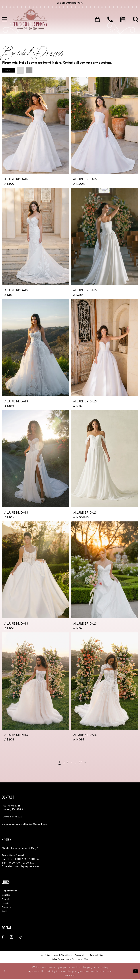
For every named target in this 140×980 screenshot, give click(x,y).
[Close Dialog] (5, 972)
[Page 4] (71, 763)
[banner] (31, 20)
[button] (97, 20)
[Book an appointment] (123, 20)
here (73, 976)
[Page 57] (83, 763)
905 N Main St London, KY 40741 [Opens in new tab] (13, 809)
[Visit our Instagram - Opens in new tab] (11, 938)
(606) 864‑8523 (12, 818)
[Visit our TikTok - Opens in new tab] (21, 938)
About (5, 900)
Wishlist (6, 896)
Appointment (9, 892)
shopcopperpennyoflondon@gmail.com (25, 825)
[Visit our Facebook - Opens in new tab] (3, 938)
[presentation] (36, 126)
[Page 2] (61, 763)
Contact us (70, 64)
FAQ (4, 913)
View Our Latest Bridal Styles (70, 4)
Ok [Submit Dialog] (135, 972)
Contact (6, 908)
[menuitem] (97, 20)
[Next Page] (89, 763)
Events (5, 904)
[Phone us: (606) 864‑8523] (110, 20)
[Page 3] (66, 763)
